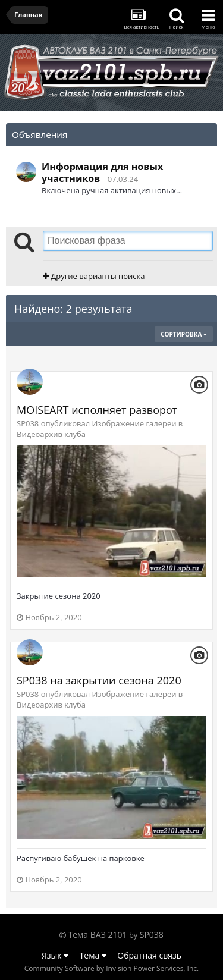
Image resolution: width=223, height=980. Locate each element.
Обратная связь (149, 955)
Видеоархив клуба (51, 434)
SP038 (152, 935)
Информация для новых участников (102, 172)
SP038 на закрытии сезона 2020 (99, 680)
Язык (55, 955)
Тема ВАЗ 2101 (98, 935)
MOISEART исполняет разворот (97, 410)
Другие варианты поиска (94, 276)
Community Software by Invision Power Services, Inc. (111, 968)
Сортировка (184, 334)
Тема (93, 955)
